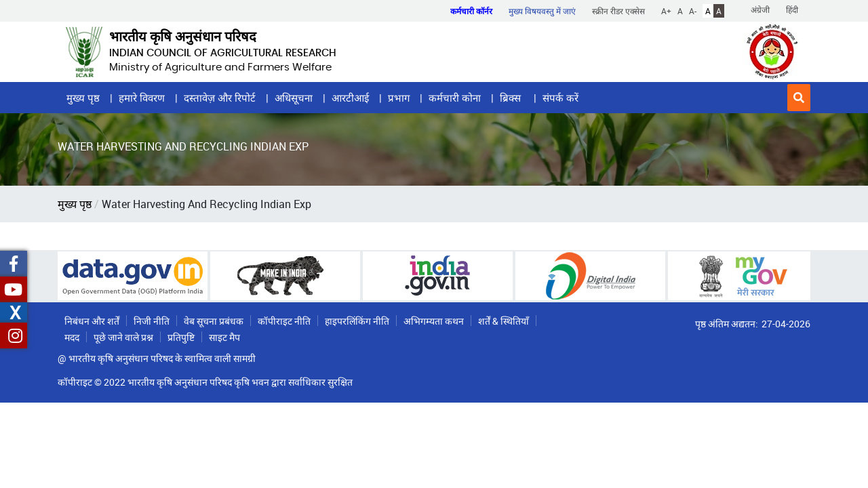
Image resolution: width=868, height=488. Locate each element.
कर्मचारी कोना (455, 98)
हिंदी (792, 9)
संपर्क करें (560, 98)
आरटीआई (350, 98)
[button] (799, 98)
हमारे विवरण (142, 98)
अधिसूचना (294, 98)
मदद (72, 337)
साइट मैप (224, 337)
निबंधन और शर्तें (92, 321)
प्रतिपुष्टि (181, 337)
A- (693, 11)
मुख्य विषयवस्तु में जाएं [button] (542, 11)
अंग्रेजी (760, 9)
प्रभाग (399, 98)
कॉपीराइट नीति (284, 321)
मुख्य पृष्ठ (83, 98)
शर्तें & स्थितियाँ (504, 321)
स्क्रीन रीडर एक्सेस (618, 11)
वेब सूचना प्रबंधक (214, 321)
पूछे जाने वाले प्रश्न (123, 337)
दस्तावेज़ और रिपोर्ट (220, 98)
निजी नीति (152, 321)
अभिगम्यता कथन (434, 321)
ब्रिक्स (512, 98)
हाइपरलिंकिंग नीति (357, 321)
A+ (666, 11)
